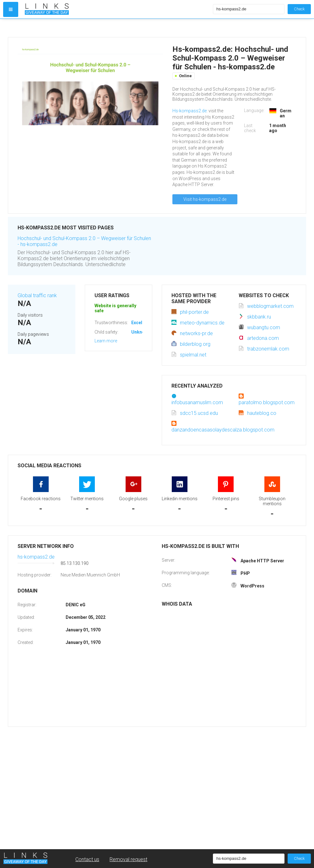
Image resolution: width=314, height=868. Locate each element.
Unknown (141, 332)
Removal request (128, 859)
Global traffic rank (37, 295)
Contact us (87, 859)
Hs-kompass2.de (189, 111)
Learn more (106, 341)
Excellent (141, 323)
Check (299, 9)
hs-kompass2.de (36, 557)
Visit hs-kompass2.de (205, 199)
